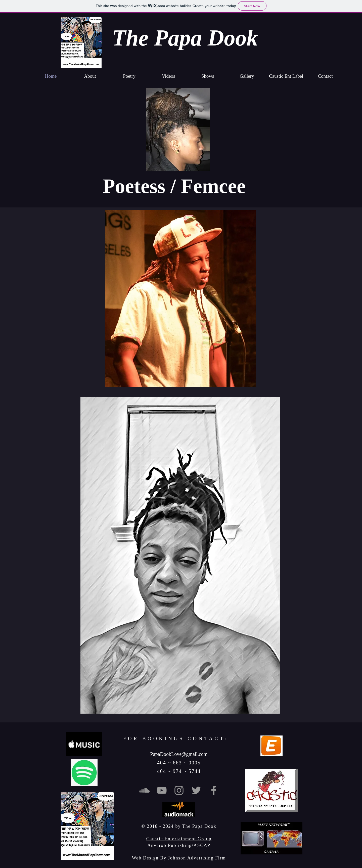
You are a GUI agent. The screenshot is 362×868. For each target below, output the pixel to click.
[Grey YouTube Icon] (162, 790)
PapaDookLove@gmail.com (179, 754)
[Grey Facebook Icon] (214, 790)
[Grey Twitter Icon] (196, 790)
